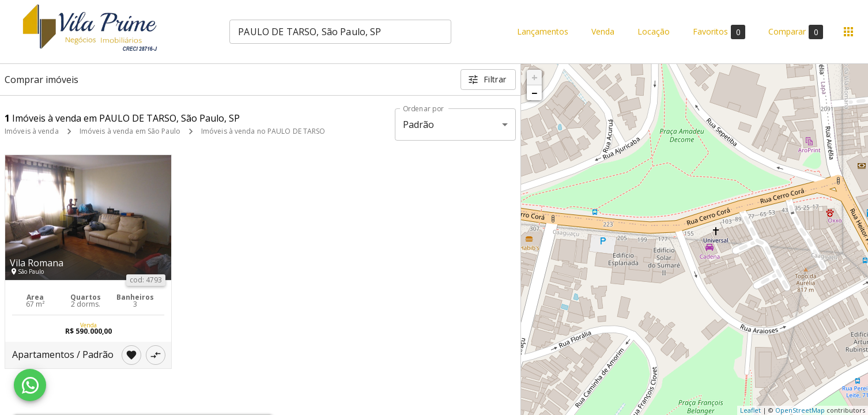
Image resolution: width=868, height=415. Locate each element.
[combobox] (340, 32)
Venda (603, 32)
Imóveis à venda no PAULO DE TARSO (263, 131)
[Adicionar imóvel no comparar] (156, 355)
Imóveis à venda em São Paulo (130, 131)
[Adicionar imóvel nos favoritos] (131, 355)
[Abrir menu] (848, 32)
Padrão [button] (419, 124)
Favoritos (719, 32)
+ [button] (535, 77)
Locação (654, 32)
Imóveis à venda (32, 131)
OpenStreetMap (800, 410)
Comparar (796, 32)
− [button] (534, 93)
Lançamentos (543, 32)
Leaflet (750, 410)
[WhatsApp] (30, 385)
